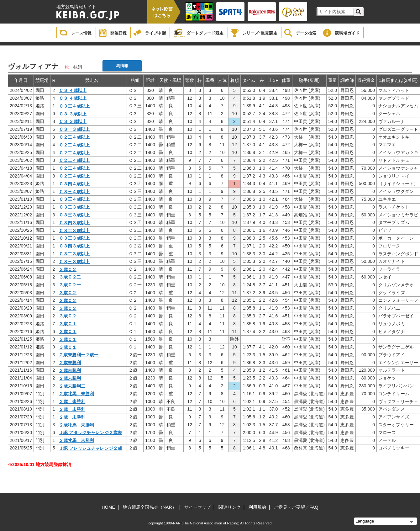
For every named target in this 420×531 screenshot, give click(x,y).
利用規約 (257, 507)
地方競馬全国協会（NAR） (150, 507)
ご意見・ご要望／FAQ (296, 507)
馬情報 (122, 66)
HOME (108, 507)
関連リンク (230, 507)
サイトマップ (198, 507)
